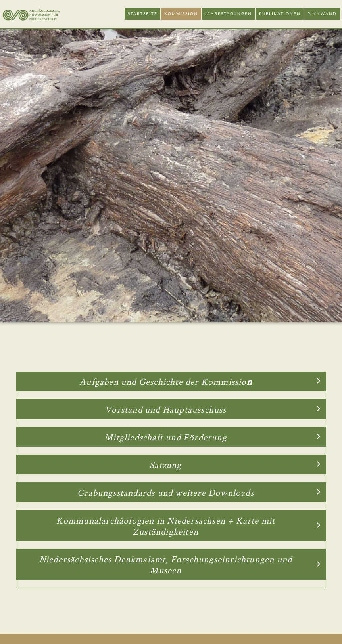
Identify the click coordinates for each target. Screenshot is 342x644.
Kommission (181, 14)
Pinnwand (322, 14)
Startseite (143, 14)
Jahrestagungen (228, 14)
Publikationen (280, 14)
